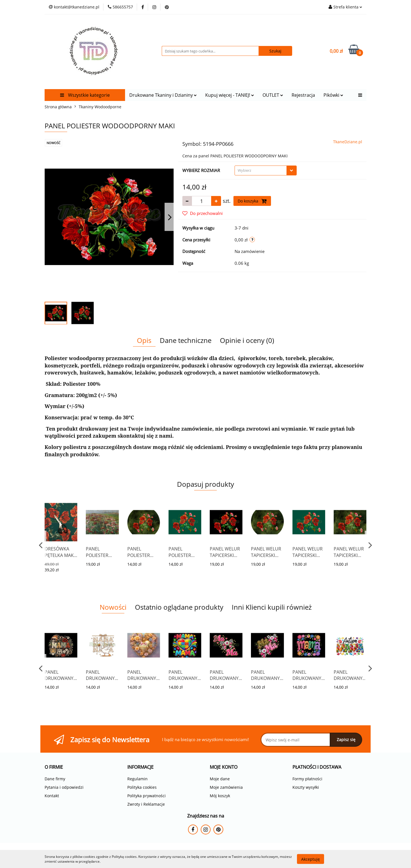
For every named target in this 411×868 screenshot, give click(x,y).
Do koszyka (252, 201)
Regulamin (137, 779)
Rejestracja (303, 95)
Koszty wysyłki (306, 787)
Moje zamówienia (226, 787)
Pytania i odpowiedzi (64, 787)
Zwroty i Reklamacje (146, 804)
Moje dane (220, 779)
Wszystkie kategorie (85, 95)
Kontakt (52, 796)
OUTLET (273, 95)
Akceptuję (311, 859)
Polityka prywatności (147, 796)
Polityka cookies (142, 787)
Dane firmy (55, 779)
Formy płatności (307, 779)
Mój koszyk (220, 796)
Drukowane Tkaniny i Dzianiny (163, 95)
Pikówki (333, 95)
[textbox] (261, 170)
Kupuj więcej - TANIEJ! (230, 95)
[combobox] (266, 170)
